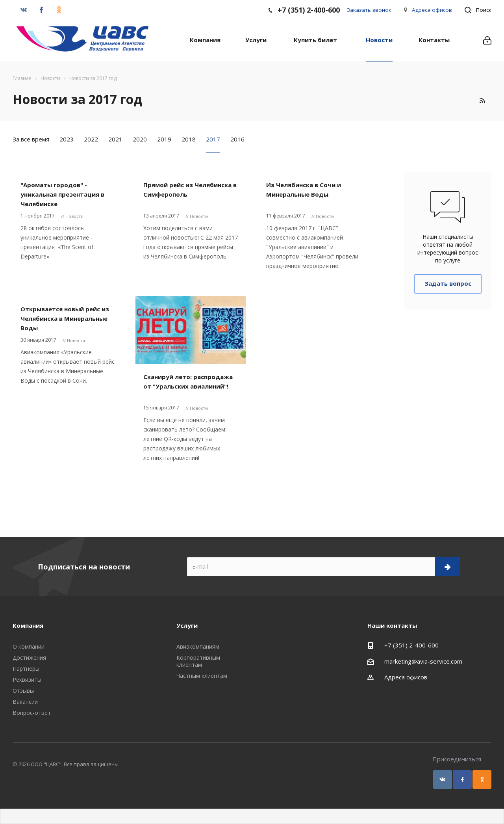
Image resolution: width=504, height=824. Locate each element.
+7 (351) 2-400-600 (411, 645)
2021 (115, 139)
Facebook (462, 779)
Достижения (29, 658)
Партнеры (26, 669)
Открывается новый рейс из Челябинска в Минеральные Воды (65, 318)
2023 (67, 139)
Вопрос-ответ (32, 713)
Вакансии (25, 702)
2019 (164, 139)
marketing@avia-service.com (423, 661)
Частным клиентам (202, 676)
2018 (189, 139)
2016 (237, 139)
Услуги (256, 40)
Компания (205, 40)
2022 (91, 139)
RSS (482, 101)
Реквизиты (27, 680)
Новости (379, 40)
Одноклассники (482, 779)
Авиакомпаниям (198, 646)
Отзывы (23, 691)
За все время (31, 139)
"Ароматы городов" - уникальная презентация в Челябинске (62, 194)
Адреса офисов (432, 10)
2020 (140, 139)
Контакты (434, 40)
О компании (29, 646)
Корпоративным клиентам (198, 661)
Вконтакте (443, 779)
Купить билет (315, 40)
